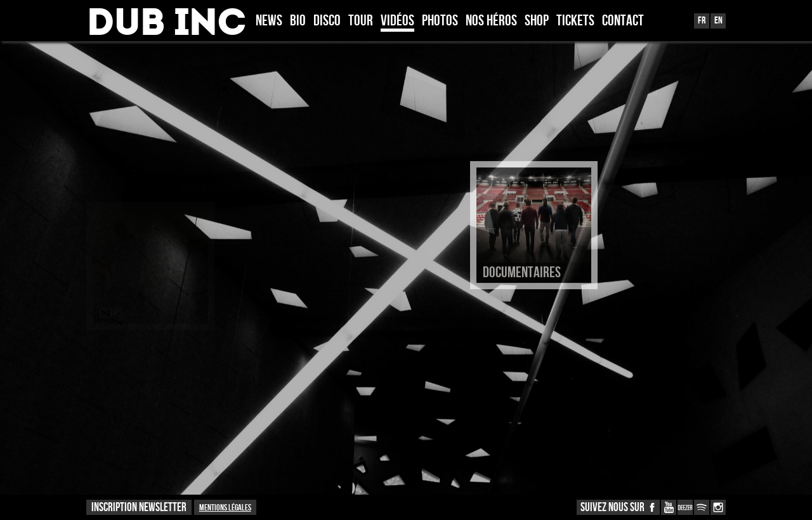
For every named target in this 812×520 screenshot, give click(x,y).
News (269, 22)
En (718, 21)
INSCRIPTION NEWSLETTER (139, 508)
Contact (623, 22)
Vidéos (397, 22)
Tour (361, 22)
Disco (327, 22)
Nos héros (491, 22)
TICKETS (575, 22)
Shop (537, 22)
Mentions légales (225, 508)
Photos (440, 22)
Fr (702, 21)
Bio (298, 22)
